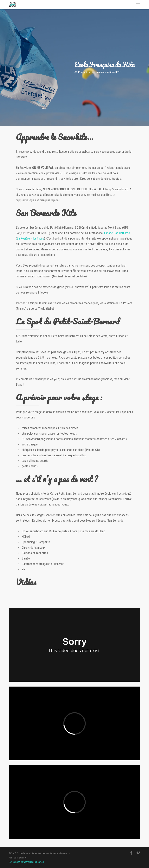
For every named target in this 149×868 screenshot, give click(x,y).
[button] (138, 5)
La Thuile (39, 238)
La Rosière (23, 238)
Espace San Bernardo (117, 233)
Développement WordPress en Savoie (27, 862)
